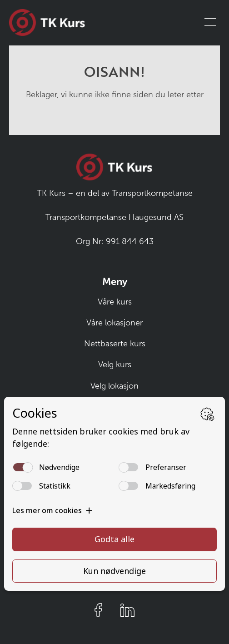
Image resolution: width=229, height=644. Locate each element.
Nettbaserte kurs (115, 344)
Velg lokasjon (114, 386)
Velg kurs (115, 364)
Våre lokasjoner (114, 323)
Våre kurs (115, 302)
